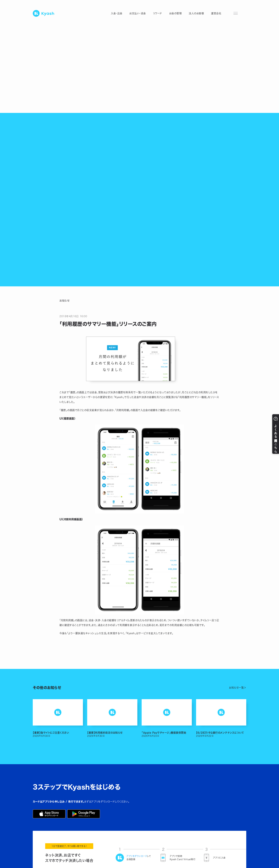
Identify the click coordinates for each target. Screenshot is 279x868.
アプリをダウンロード (137, 856)
